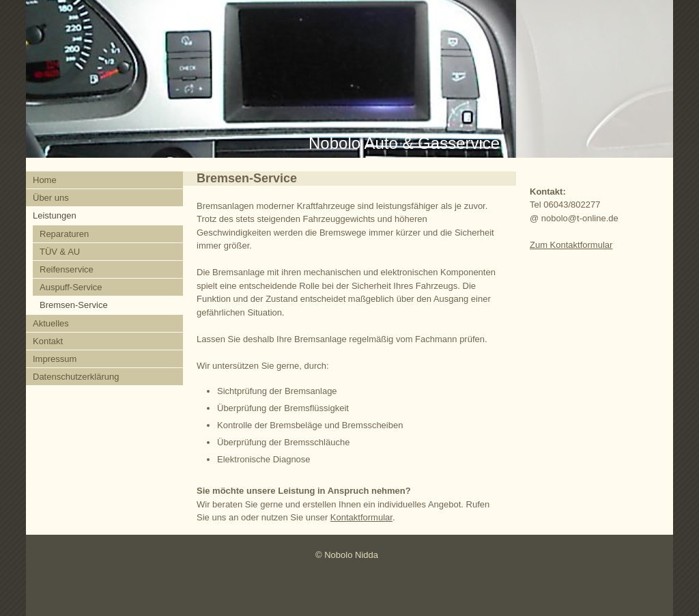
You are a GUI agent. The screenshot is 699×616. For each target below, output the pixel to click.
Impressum (55, 359)
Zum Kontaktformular (571, 245)
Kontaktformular (361, 517)
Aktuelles (51, 323)
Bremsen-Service (74, 305)
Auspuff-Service (71, 287)
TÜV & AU (60, 252)
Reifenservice (67, 269)
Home (45, 180)
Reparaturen (64, 234)
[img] (349, 79)
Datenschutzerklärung (76, 377)
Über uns (51, 198)
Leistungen (55, 215)
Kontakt (48, 341)
